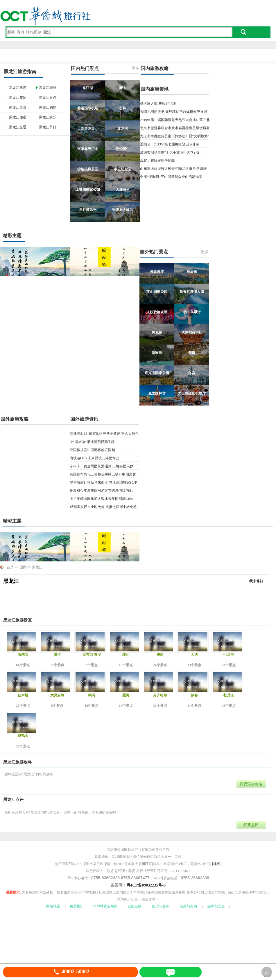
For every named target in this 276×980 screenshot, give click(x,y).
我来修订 (256, 581)
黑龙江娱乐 (48, 117)
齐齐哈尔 (160, 695)
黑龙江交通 (18, 127)
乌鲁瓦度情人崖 (192, 292)
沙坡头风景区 (88, 169)
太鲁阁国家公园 (88, 190)
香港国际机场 (88, 108)
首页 (10, 567)
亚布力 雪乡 (92, 655)
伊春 (194, 695)
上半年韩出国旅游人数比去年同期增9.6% (101, 499)
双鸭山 (23, 736)
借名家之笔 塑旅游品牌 (158, 104)
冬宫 (192, 373)
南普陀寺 (88, 129)
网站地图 (53, 906)
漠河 (57, 655)
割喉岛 (157, 353)
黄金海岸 (157, 271)
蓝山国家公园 (157, 292)
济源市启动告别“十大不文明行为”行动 (170, 152)
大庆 (194, 655)
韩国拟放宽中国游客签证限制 (92, 450)
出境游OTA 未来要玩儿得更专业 (94, 458)
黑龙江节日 (48, 127)
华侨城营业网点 (105, 906)
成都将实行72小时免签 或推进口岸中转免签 (103, 507)
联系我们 (76, 906)
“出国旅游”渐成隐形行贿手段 (92, 442)
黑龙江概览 (48, 88)
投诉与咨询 (161, 906)
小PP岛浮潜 (192, 312)
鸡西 (160, 655)
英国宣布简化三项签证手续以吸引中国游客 (103, 474)
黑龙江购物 (48, 107)
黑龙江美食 (18, 107)
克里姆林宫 (157, 393)
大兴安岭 (57, 695)
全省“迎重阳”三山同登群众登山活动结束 (171, 177)
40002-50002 (70, 972)
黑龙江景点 (48, 98)
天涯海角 (123, 190)
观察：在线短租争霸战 (157, 161)
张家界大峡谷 (123, 210)
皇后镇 (192, 271)
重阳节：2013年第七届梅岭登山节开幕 (170, 144)
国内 (23, 567)
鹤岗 (92, 695)
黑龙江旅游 (18, 88)
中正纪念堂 (123, 169)
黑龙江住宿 (18, 117)
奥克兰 (157, 332)
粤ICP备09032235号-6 (146, 885)
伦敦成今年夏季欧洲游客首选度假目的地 (101, 491)
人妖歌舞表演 (157, 312)
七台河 (229, 655)
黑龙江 (37, 567)
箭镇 (192, 353)
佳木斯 (23, 695)
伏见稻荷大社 (192, 332)
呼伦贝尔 (123, 149)
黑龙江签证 (18, 98)
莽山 (123, 88)
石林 (123, 108)
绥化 (126, 655)
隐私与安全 (216, 906)
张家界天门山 (88, 149)
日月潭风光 (88, 210)
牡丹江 (229, 695)
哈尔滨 (23, 655)
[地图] (217, 864)
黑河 (126, 695)
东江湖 (88, 88)
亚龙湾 (123, 129)
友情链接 (135, 906)
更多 (135, 68)
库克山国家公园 (157, 373)
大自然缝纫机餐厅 (192, 393)
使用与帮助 (188, 906)
